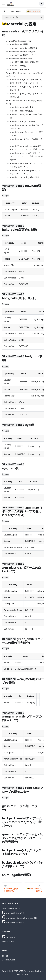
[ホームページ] (4, 11)
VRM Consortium (11, 909)
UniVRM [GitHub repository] (11, 938)
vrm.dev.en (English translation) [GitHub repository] (21, 918)
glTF (5, 956)
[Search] (41, 4)
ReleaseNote (8, 942)
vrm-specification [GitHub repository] (15, 923)
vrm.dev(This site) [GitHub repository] (15, 913)
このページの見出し (12, 17)
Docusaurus (9, 960)
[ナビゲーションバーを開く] (4, 4)
